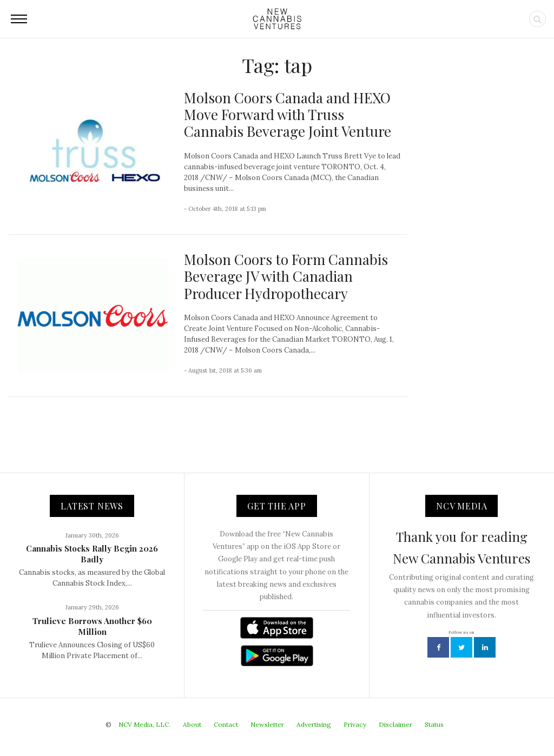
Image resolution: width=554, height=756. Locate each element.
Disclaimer (395, 724)
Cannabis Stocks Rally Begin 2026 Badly (92, 554)
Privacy (355, 724)
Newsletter (267, 724)
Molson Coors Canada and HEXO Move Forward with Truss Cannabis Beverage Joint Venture (288, 114)
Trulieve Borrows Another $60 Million (92, 626)
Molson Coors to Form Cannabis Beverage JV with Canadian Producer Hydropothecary (286, 276)
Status (434, 724)
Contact (226, 724)
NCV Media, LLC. (144, 724)
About (192, 724)
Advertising (314, 724)
